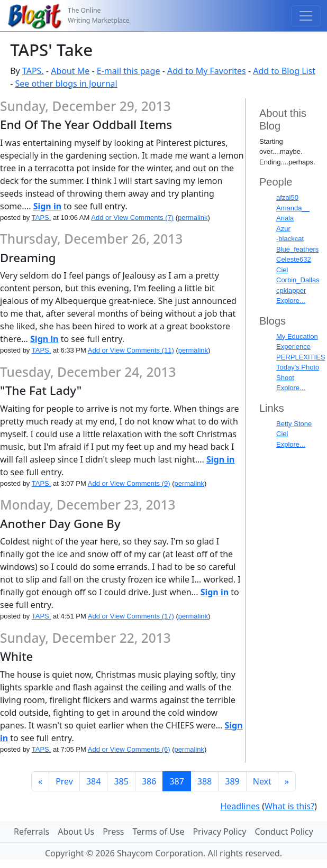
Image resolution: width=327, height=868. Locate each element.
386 (149, 781)
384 (93, 781)
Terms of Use (159, 832)
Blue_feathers (297, 249)
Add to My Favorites (207, 71)
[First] (40, 781)
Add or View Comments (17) (131, 616)
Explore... (291, 301)
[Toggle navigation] (306, 16)
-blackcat (290, 239)
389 (232, 781)
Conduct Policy (284, 832)
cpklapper (291, 290)
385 (121, 781)
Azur (283, 229)
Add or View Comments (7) (132, 218)
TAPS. (33, 71)
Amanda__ (293, 208)
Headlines (240, 806)
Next (262, 781)
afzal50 (287, 197)
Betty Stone (294, 424)
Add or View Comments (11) (131, 350)
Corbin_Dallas (298, 280)
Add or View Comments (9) (129, 483)
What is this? (289, 806)
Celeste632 (294, 259)
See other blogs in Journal (66, 84)
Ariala (285, 218)
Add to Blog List (284, 71)
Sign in (47, 206)
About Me (70, 71)
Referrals (31, 832)
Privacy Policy (219, 832)
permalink (193, 218)
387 (176, 781)
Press (113, 832)
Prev (64, 781)
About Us (76, 832)
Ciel (282, 270)
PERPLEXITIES (301, 357)
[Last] (287, 781)
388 (205, 781)
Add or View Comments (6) (129, 749)
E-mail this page (129, 71)
